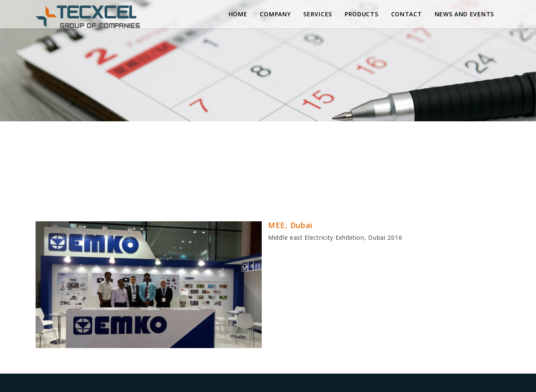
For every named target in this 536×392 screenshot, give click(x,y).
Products (362, 14)
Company (275, 14)
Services (318, 14)
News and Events (465, 14)
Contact (407, 14)
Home (238, 14)
